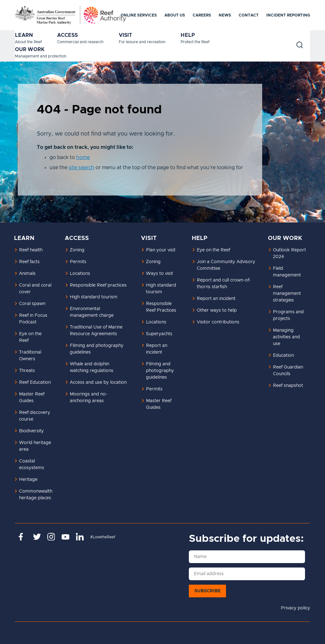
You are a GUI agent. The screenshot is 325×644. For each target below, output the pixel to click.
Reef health (31, 250)
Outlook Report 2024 (289, 253)
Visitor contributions (218, 322)
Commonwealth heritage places (36, 495)
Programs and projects (288, 315)
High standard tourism (94, 297)
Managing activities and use (286, 337)
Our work (30, 50)
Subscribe (207, 591)
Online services (139, 15)
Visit (125, 35)
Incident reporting (288, 15)
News (225, 15)
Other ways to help (217, 310)
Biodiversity (31, 431)
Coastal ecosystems (32, 465)
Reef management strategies (287, 294)
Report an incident (157, 349)
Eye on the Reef (30, 337)
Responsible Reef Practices (161, 307)
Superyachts (159, 334)
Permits (78, 262)
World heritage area (35, 446)
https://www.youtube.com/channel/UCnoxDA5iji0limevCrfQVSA (66, 537)
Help (188, 35)
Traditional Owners (30, 356)
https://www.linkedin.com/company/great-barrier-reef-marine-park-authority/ (80, 537)
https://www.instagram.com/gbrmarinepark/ (51, 537)
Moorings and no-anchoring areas (89, 398)
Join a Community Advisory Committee (226, 265)
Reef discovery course (35, 416)
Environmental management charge (92, 312)
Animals (27, 274)
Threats (27, 371)
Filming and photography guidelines (97, 349)
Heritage (28, 480)
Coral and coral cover (35, 289)
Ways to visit (159, 274)
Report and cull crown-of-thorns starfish (224, 284)
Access (67, 35)
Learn (24, 35)
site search (81, 168)
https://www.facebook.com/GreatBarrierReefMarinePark (23, 537)
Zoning (77, 250)
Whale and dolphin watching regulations (92, 367)
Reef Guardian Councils (288, 371)
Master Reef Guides (32, 398)
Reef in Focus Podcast (33, 319)
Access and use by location (98, 382)
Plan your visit (161, 250)
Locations (80, 274)
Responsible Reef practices (98, 285)
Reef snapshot (288, 386)
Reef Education (35, 382)
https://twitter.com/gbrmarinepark (37, 537)
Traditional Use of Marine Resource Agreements (96, 331)
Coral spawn (32, 304)
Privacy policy (295, 608)
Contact (249, 15)
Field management (287, 272)
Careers (202, 15)
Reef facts (29, 262)
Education (283, 355)
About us (175, 15)
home (83, 157)
